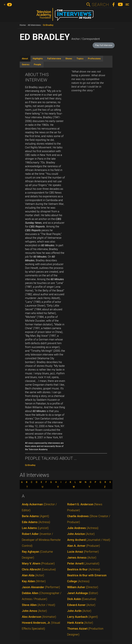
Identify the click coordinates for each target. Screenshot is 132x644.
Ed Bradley (48, 25)
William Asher (83, 587)
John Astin (79, 611)
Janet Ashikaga (83, 593)
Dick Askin (82, 599)
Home (23, 25)
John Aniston (81, 534)
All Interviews (34, 25)
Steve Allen (38, 605)
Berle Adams (35, 516)
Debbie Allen (42, 596)
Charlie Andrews (89, 519)
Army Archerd (89, 540)
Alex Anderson (39, 617)
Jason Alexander (41, 587)
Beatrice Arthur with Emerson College (87, 578)
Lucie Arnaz (83, 552)
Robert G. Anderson (85, 507)
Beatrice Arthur (84, 569)
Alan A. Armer (84, 546)
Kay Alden (34, 581)
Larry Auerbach (83, 617)
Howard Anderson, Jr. (41, 626)
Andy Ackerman (39, 507)
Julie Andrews (83, 528)
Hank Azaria (80, 623)
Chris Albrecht (39, 569)
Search (100, 5)
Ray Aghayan (37, 555)
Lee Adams (35, 528)
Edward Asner (81, 605)
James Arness (82, 558)
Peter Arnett (83, 563)
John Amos (34, 611)
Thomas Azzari (85, 632)
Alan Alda (33, 575)
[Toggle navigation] (127, 5)
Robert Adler (41, 540)
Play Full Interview (104, 45)
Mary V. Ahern (38, 563)
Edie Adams (36, 522)
